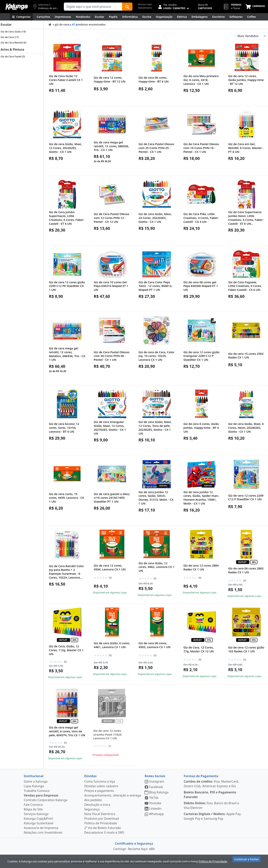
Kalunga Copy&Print (38, 819)
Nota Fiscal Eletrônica (100, 814)
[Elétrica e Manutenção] (182, 17)
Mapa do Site (33, 809)
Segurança (92, 809)
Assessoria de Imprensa (41, 828)
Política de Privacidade (101, 823)
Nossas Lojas (145, 4)
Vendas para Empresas (41, 795)
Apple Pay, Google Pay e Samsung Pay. (213, 816)
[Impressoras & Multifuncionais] (63, 17)
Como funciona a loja (100, 781)
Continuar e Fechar (246, 861)
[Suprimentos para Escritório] (219, 17)
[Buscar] (127, 7)
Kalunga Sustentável (39, 823)
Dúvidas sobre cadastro (101, 786)
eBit (152, 849)
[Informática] (130, 17)
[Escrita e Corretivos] (147, 17)
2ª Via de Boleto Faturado (103, 828)
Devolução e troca (97, 805)
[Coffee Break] (251, 17)
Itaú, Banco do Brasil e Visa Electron (211, 805)
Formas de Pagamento (201, 776)
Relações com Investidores (43, 832)
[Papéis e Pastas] (113, 17)
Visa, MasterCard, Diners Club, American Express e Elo (211, 784)
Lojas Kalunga (34, 786)
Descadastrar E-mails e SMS (104, 832)
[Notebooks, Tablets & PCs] (83, 17)
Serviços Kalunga (36, 814)
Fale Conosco (33, 805)
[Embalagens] (199, 17)
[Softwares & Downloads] (236, 17)
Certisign (120, 849)
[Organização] (164, 17)
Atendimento (145, 8)
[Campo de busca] (93, 7)
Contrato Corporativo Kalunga (46, 800)
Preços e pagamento (99, 791)
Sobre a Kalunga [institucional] (36, 781)
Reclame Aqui (138, 849)
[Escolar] (100, 17)
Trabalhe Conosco (37, 791)
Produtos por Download (102, 819)
